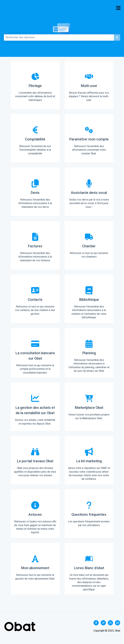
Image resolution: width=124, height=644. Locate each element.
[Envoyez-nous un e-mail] (118, 623)
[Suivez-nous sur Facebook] (96, 623)
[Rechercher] (117, 37)
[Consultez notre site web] (103, 623)
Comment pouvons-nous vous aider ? (7, 33)
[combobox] (59, 37)
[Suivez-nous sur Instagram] (110, 623)
